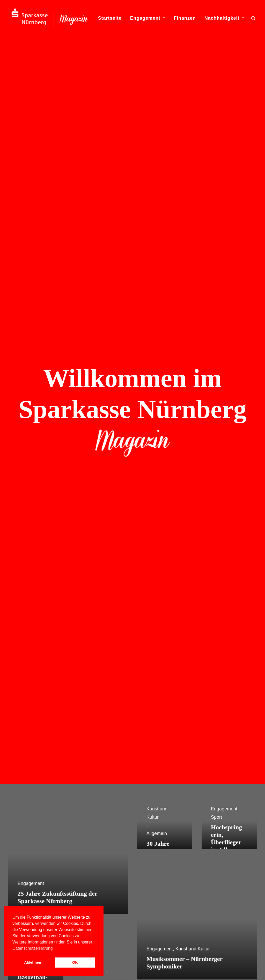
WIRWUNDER (93, 896)
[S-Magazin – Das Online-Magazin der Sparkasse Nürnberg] (50, 18)
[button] (253, 18)
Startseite (110, 18)
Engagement (148, 18)
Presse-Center (93, 888)
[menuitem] (110, 18)
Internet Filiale (93, 880)
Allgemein (157, 863)
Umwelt (162, 920)
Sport (160, 912)
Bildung (162, 880)
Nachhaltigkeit (224, 18)
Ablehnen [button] (33, 962)
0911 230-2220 (222, 888)
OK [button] (75, 962)
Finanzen (185, 18)
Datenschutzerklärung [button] (33, 948)
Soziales (163, 904)
